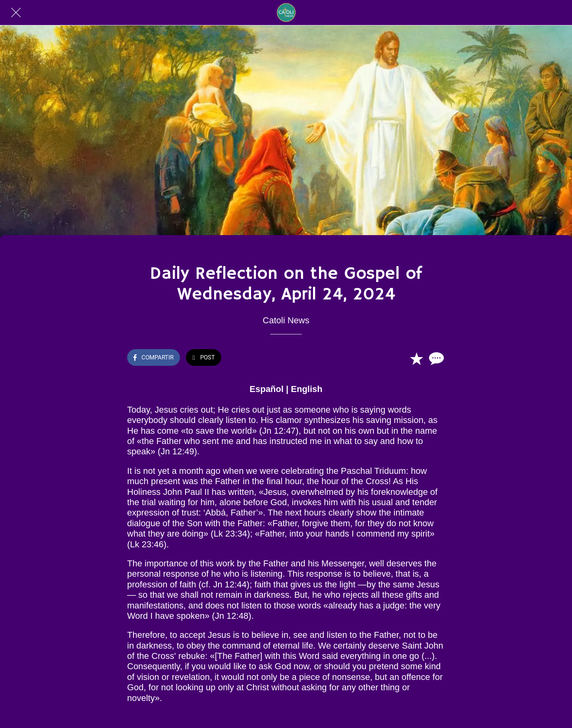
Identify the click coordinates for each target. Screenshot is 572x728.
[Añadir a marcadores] (416, 358)
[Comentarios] (435, 358)
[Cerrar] (16, 13)
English (306, 389)
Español (267, 389)
